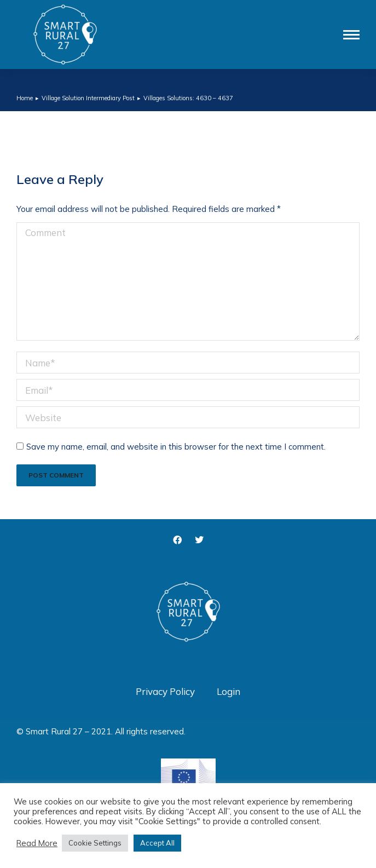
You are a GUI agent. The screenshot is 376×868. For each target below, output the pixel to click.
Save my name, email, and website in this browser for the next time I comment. (176, 447)
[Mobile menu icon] (351, 35)
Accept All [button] (157, 843)
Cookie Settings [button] (95, 843)
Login (229, 691)
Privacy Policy (165, 691)
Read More (37, 843)
